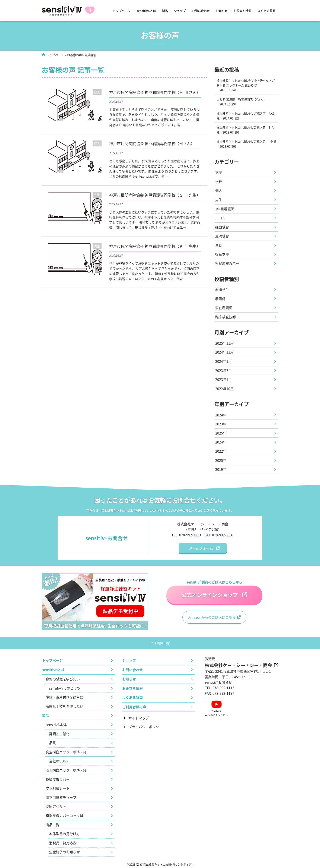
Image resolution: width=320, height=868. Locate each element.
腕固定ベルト (56, 806)
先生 (219, 200)
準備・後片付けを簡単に (64, 697)
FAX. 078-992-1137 (219, 535)
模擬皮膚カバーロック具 (64, 815)
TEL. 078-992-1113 (186, 535)
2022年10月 (224, 389)
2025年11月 (224, 343)
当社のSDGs (58, 761)
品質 (52, 743)
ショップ (180, 11)
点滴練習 (222, 236)
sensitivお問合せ (218, 682)
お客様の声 (74, 55)
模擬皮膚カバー (227, 263)
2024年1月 (223, 361)
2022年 (221, 451)
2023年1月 (223, 379)
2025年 (221, 433)
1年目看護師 (225, 209)
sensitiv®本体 (56, 725)
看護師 (220, 299)
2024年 (221, 415)
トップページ (122, 11)
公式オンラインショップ (210, 595)
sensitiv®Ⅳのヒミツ (65, 688)
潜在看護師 (224, 308)
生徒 (219, 245)
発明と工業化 (59, 734)
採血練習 (222, 227)
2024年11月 (224, 352)
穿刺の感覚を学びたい (63, 679)
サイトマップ (139, 718)
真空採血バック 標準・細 (66, 752)
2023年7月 (223, 370)
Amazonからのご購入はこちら (212, 617)
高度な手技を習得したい (64, 706)
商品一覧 (52, 825)
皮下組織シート (58, 788)
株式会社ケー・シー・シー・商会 (238, 665)
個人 (219, 190)
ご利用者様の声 (134, 707)
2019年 (221, 469)
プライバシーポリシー (145, 727)
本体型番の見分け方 (64, 834)
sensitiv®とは (146, 11)
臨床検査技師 (225, 317)
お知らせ (222, 11)
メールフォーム (201, 548)
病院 (219, 172)
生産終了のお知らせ (64, 852)
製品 (165, 11)
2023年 (221, 424)
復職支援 (222, 254)
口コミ (220, 218)
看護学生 (222, 289)
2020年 (221, 460)
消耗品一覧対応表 (63, 843)
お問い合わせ (201, 11)
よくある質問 (266, 11)
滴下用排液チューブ (61, 797)
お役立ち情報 (243, 11)
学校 (219, 181)
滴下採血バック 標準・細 (66, 770)
